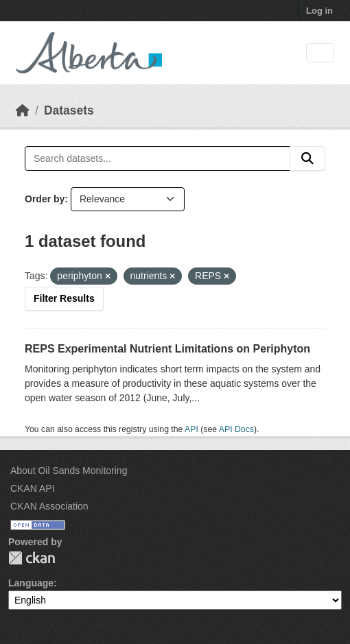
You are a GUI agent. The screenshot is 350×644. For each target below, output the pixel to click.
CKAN (32, 558)
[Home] (23, 110)
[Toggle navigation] (320, 53)
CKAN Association (49, 506)
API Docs (236, 429)
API (191, 429)
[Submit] (307, 158)
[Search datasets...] (157, 158)
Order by (45, 199)
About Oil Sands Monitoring (69, 470)
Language (31, 583)
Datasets (69, 110)
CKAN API (33, 488)
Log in (319, 11)
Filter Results (64, 298)
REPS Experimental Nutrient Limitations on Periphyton (167, 349)
